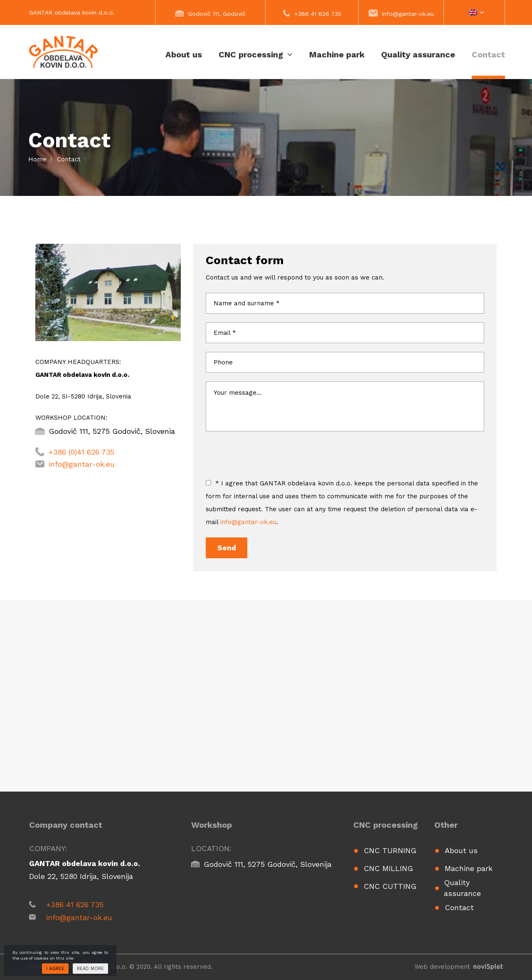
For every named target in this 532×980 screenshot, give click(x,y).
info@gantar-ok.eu (408, 14)
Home (37, 159)
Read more (90, 969)
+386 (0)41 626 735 (81, 452)
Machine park (337, 54)
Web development (459, 967)
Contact (488, 54)
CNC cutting (390, 886)
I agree (55, 969)
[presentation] (269, 461)
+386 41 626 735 (318, 14)
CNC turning (390, 850)
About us (184, 54)
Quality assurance (418, 54)
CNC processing (256, 54)
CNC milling (388, 868)
